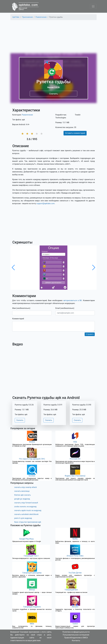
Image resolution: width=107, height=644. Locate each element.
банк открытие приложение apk (28, 522)
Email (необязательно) (65, 308)
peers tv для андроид (23, 518)
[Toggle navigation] (93, 6)
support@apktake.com (46, 204)
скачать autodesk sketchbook (26, 514)
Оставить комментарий (75, 133)
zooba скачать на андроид (25, 507)
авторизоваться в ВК (72, 301)
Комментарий (18, 319)
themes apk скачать (22, 495)
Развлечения (27, 115)
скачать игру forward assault (26, 503)
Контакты (76, 641)
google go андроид (22, 499)
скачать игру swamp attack (25, 487)
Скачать (53, 94)
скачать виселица (22, 491)
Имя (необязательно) (21, 308)
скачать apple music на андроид (28, 510)
